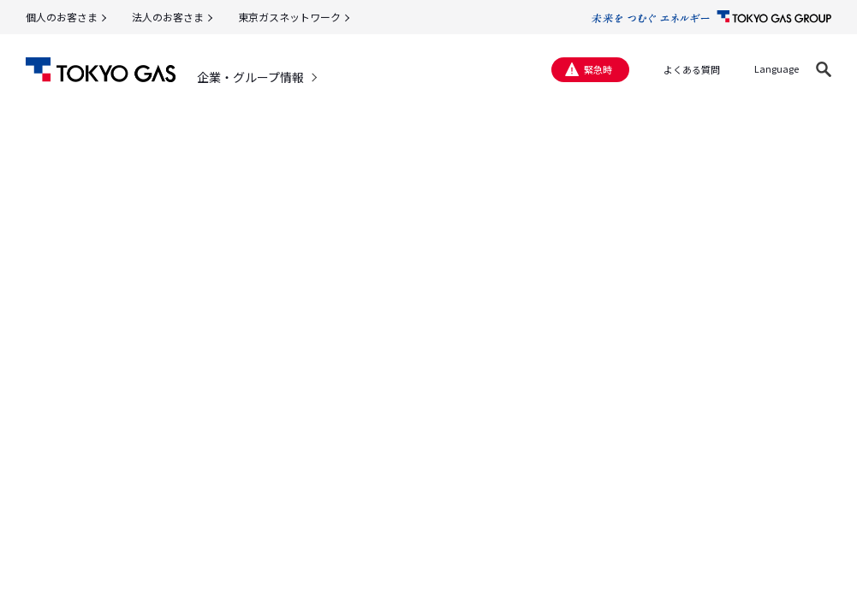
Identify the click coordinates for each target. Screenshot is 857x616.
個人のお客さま (62, 17)
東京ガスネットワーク (289, 17)
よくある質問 (692, 69)
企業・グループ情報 (250, 77)
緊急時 (598, 69)
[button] (824, 69)
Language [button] (777, 68)
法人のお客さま (168, 17)
